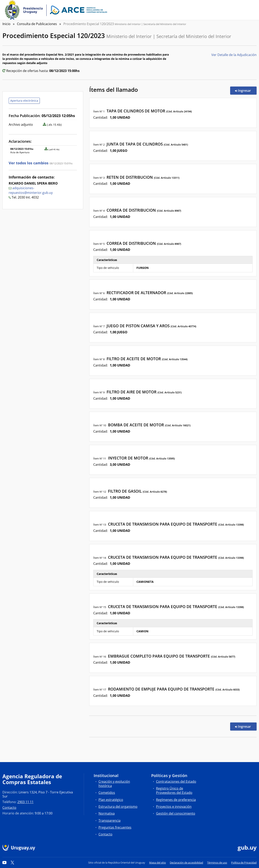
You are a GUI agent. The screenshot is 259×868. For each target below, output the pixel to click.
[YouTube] (4, 863)
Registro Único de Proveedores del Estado (174, 790)
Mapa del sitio (158, 863)
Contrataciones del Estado (176, 781)
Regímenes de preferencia (176, 800)
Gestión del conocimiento (176, 813)
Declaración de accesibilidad (186, 863)
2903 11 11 (25, 802)
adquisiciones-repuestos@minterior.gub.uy (31, 190)
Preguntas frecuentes (115, 827)
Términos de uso (217, 863)
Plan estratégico (111, 800)
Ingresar (246, 90)
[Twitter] (13, 863)
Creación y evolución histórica (114, 784)
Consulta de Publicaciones (37, 24)
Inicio (6, 24)
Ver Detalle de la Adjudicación (234, 55)
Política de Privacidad (244, 863)
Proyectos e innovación (174, 807)
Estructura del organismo (118, 807)
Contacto (9, 808)
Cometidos (107, 793)
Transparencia (110, 820)
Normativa (107, 813)
